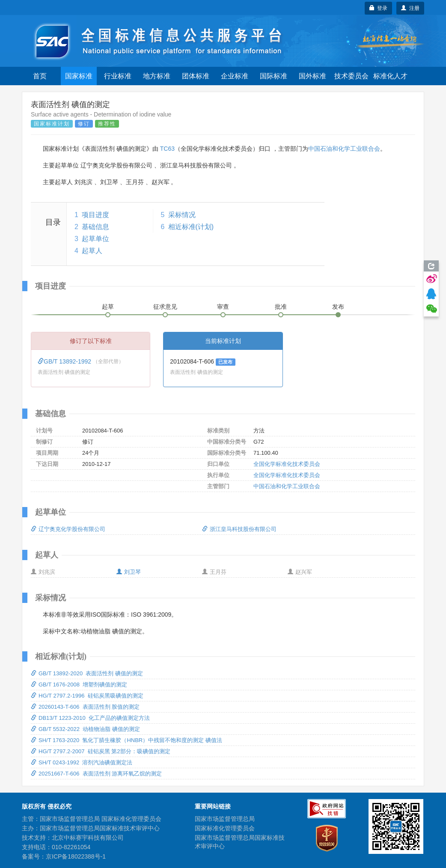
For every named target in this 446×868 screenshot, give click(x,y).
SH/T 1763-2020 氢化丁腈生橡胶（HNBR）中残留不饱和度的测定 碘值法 (126, 740)
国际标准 (274, 76)
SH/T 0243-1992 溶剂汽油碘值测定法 (82, 762)
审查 (223, 307)
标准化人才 (390, 76)
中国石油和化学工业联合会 (344, 149)
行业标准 (118, 76)
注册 (410, 8)
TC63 (167, 149)
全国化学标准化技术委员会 (287, 464)
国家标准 (79, 76)
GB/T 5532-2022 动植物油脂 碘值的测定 (85, 729)
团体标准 (196, 76)
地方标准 (157, 76)
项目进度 (95, 215)
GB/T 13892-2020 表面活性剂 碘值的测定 (87, 673)
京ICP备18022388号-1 (76, 856)
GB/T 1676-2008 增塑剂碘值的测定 (79, 685)
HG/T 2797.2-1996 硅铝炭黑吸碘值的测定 (87, 696)
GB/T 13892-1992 (65, 361)
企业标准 (235, 76)
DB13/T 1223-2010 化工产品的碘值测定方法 (90, 718)
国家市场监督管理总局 (225, 819)
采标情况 (182, 215)
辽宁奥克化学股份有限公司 (68, 529)
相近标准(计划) (191, 227)
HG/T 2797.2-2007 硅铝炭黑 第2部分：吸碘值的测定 (101, 751)
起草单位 (95, 239)
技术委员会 (351, 76)
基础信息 (95, 227)
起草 (108, 307)
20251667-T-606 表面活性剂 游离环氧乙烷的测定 (96, 774)
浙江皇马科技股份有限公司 (239, 529)
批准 (281, 307)
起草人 (92, 251)
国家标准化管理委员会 (225, 828)
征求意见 (165, 307)
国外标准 (312, 76)
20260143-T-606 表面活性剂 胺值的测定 (85, 707)
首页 (40, 76)
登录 (379, 8)
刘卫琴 (129, 572)
